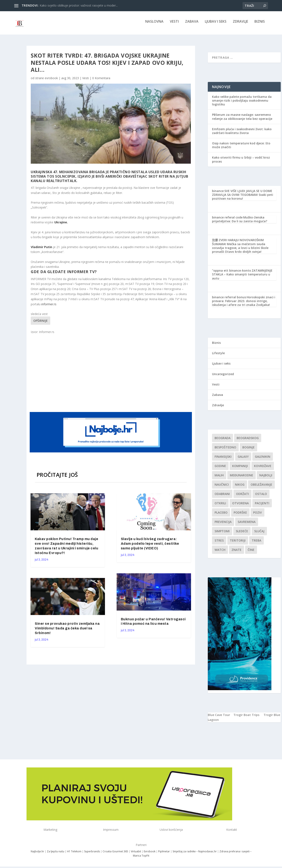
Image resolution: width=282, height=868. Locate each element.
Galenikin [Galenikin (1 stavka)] (263, 460)
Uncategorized (223, 377)
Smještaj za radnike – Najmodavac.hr (195, 854)
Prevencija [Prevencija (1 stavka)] (223, 525)
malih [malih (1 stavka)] (219, 478)
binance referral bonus (229, 300)
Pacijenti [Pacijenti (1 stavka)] (262, 506)
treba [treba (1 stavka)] (256, 543)
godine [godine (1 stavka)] (220, 469)
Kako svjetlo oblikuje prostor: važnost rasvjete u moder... (79, 5)
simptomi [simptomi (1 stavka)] (222, 534)
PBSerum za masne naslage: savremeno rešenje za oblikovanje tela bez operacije (242, 120)
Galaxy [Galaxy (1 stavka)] (243, 460)
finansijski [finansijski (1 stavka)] (223, 460)
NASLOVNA (154, 25)
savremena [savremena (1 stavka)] (247, 525)
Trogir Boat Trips (246, 718)
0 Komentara (101, 81)
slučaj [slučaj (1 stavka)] (259, 534)
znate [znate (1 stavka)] (237, 553)
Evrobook (150, 854)
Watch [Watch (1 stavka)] (220, 553)
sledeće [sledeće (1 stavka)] (242, 534)
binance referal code (227, 220)
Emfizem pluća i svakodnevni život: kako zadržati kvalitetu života (242, 134)
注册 (215, 243)
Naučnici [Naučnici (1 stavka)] (222, 487)
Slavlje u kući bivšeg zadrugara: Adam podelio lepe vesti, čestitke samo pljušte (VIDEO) (150, 547)
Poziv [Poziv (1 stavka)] (258, 515)
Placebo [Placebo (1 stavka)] (221, 515)
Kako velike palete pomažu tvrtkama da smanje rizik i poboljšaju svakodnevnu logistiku (242, 103)
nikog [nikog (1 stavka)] (240, 487)
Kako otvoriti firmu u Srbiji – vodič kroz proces (241, 162)
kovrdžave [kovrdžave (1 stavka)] (263, 469)
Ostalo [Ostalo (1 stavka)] (261, 497)
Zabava (192, 25)
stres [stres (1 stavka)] (219, 543)
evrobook (51, 81)
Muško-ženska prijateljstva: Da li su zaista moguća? (240, 222)
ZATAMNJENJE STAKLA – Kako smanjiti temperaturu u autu (242, 277)
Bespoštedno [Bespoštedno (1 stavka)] (225, 450)
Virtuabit (136, 854)
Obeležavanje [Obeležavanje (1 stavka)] (261, 487)
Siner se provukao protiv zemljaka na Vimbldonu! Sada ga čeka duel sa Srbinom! (67, 631)
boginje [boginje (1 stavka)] (248, 450)
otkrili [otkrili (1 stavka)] (220, 506)
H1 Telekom (74, 854)
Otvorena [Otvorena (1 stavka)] (240, 506)
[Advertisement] (111, 375)
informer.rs (49, 307)
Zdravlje (240, 25)
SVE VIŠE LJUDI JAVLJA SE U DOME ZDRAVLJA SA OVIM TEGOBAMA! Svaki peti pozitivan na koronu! (243, 198)
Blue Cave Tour (219, 718)
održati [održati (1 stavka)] (242, 497)
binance (218, 194)
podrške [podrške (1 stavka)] (240, 515)
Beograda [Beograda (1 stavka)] (223, 441)
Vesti (174, 25)
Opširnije (40, 324)
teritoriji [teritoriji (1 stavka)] (238, 543)
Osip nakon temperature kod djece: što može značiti (241, 148)
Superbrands (92, 854)
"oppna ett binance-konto (232, 273)
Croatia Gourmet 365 (115, 854)
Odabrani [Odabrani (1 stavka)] (222, 497)
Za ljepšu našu (56, 854)
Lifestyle (218, 356)
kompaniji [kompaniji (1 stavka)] (240, 469)
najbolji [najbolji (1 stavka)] (266, 478)
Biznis (260, 25)
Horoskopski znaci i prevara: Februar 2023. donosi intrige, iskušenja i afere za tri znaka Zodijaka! (244, 304)
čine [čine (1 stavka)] (251, 553)
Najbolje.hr (37, 854)
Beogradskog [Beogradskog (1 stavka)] (248, 441)
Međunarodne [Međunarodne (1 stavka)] (242, 478)
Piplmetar (164, 854)
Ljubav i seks (216, 25)
